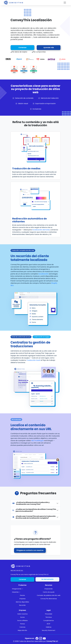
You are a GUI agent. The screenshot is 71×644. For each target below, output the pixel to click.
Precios (22, 595)
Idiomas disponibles (22, 602)
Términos (49, 617)
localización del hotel (41, 230)
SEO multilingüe (38, 441)
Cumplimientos (49, 620)
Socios (22, 617)
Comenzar (22, 48)
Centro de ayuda (49, 592)
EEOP (49, 624)
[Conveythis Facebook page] (37, 638)
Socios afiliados (22, 620)
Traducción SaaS (33, 360)
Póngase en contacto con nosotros (30, 550)
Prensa (22, 624)
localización (44, 274)
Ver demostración (47, 579)
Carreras (22, 627)
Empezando (49, 589)
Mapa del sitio (22, 630)
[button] (23, 589)
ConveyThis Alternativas (49, 599)
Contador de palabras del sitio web (49, 595)
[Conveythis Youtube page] (44, 638)
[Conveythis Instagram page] (41, 638)
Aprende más (49, 48)
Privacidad (49, 614)
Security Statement (49, 630)
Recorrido (22, 605)
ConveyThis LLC (52, 641)
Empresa (22, 599)
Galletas (49, 627)
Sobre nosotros (22, 614)
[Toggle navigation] (65, 3)
